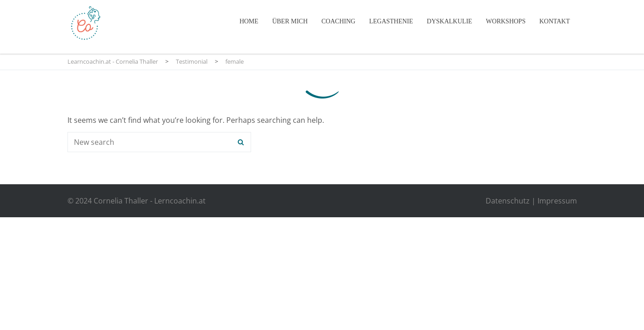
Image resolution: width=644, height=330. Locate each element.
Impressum (557, 201)
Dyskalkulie (450, 21)
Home (249, 21)
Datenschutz (508, 201)
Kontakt (555, 21)
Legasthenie (391, 21)
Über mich (290, 21)
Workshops (506, 21)
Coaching (338, 21)
